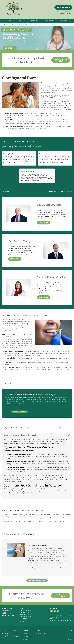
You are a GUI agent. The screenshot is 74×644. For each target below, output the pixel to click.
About (3, 629)
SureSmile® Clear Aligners (41, 636)
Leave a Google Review (55, 611)
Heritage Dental (7, 24)
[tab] (37, 435)
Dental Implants (28, 638)
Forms (15, 631)
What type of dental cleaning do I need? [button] (20, 435)
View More (66, 428)
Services (34, 21)
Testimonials (5, 634)
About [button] (21, 21)
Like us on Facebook (52, 611)
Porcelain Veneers (41, 632)
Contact (64, 21)
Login (70, 630)
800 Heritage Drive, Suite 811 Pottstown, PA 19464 (63, 12)
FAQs (15, 632)
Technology (5, 635)
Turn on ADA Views (56, 623)
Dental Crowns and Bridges (28, 633)
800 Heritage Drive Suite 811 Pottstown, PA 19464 (8, 612)
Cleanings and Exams (28, 24)
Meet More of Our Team (61, 192)
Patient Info (16, 629)
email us (56, 617)
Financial (4, 637)
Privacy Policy (17, 637)
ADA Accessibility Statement (63, 621)
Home (9, 21)
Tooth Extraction (28, 635)
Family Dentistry (28, 637)
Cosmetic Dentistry (26, 630)
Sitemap (15, 635)
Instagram (58, 611)
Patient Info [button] (49, 21)
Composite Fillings (41, 634)
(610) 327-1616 (63, 7)
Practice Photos (6, 632)
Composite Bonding (39, 630)
